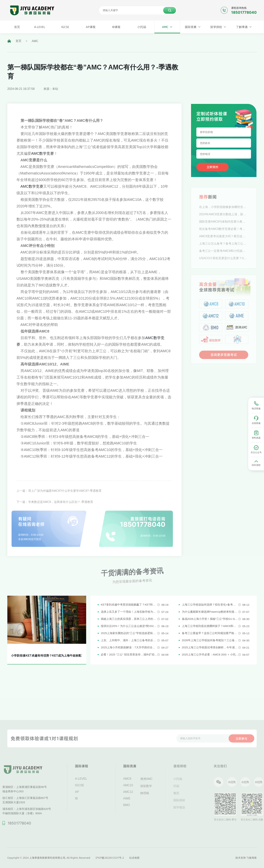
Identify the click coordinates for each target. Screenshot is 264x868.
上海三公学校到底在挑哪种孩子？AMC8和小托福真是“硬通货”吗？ (210, 626)
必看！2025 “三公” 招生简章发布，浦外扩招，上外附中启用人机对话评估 (129, 654)
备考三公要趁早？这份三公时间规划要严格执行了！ (210, 633)
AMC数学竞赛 (43, 153)
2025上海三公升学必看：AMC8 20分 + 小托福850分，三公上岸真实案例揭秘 (210, 654)
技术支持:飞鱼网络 (246, 858)
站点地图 (134, 858)
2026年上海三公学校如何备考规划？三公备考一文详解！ (210, 640)
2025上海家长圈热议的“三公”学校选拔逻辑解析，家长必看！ (129, 633)
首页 (19, 41)
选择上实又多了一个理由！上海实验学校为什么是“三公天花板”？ (129, 612)
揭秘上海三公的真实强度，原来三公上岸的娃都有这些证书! (129, 619)
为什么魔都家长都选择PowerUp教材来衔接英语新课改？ (210, 612)
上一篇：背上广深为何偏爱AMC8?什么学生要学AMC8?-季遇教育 (59, 498)
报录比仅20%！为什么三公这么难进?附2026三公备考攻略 (129, 626)
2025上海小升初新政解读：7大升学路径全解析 (129, 647)
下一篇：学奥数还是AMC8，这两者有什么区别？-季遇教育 (55, 509)
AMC (35, 41)
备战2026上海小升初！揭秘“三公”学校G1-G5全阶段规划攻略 (210, 619)
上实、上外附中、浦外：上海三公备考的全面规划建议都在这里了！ (129, 640)
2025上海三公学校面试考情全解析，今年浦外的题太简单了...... (210, 647)
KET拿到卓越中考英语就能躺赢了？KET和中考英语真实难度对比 (129, 605)
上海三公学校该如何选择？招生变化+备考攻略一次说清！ (210, 605)
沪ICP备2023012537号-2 (110, 858)
